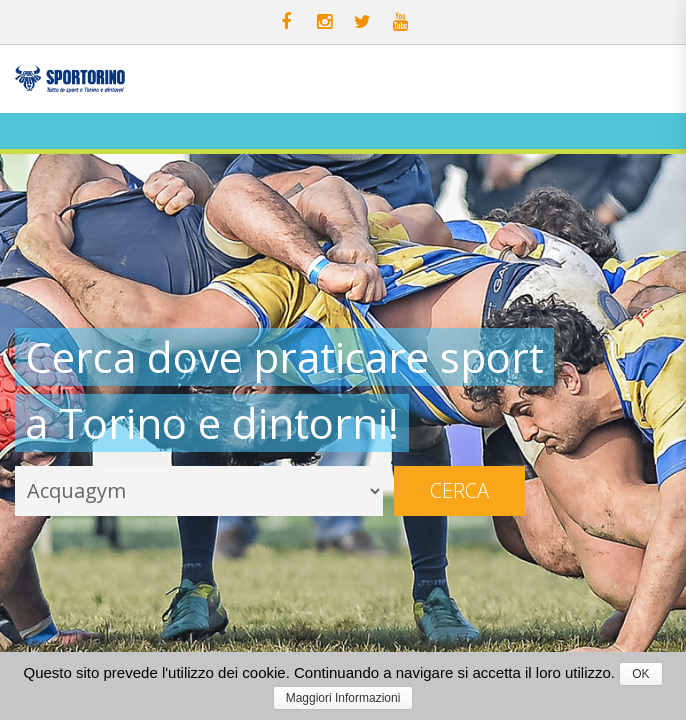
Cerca (459, 490)
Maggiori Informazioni (343, 698)
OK (640, 674)
